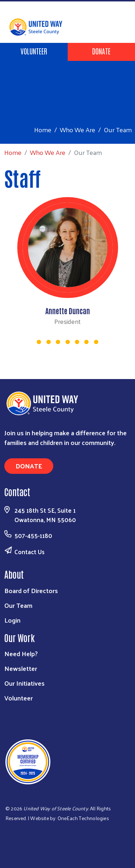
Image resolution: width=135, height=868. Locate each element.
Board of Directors (31, 590)
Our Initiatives (24, 683)
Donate (101, 51)
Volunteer (34, 51)
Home (43, 130)
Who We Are (78, 130)
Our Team (18, 605)
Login (12, 620)
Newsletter (21, 668)
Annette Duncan (68, 311)
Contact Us (30, 552)
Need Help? (21, 653)
